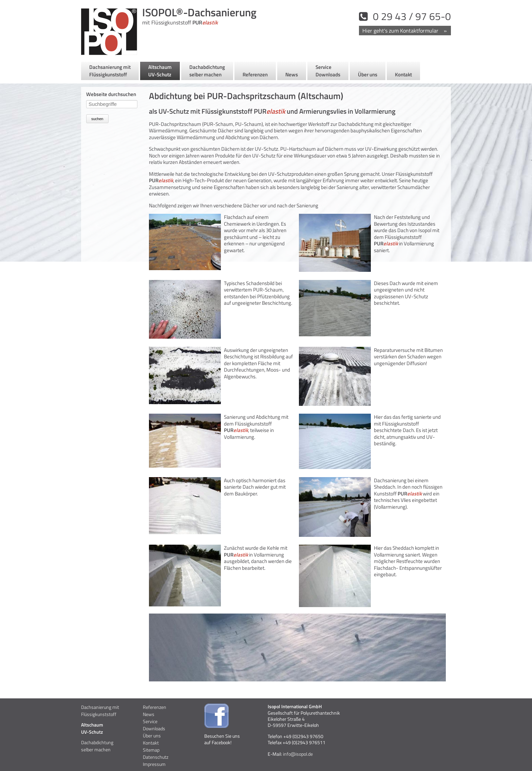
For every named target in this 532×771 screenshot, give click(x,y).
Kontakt (405, 31)
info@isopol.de (297, 754)
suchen (97, 119)
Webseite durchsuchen (111, 94)
